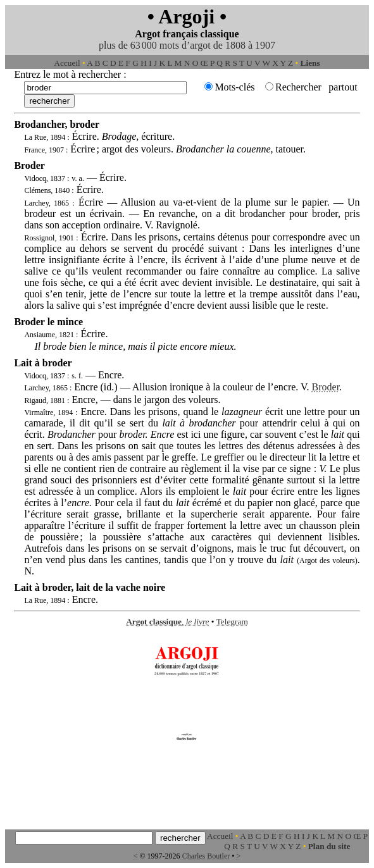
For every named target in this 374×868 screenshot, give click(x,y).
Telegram (232, 622)
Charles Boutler (206, 856)
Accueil (67, 63)
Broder (326, 387)
